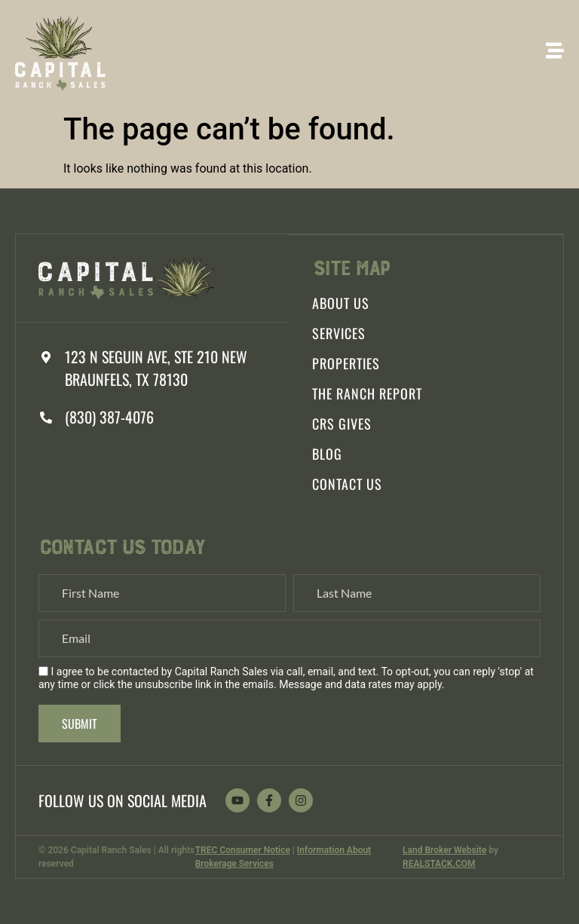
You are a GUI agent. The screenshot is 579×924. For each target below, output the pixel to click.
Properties (346, 363)
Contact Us (347, 484)
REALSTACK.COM (439, 864)
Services (339, 333)
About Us (341, 303)
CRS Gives (342, 424)
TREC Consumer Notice (243, 850)
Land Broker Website (444, 850)
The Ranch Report (367, 393)
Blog (327, 454)
